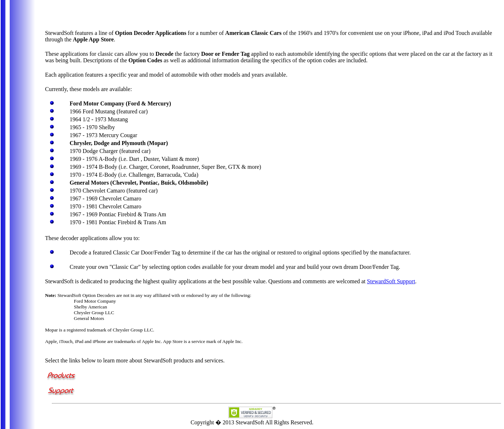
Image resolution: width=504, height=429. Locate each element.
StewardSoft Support (391, 281)
